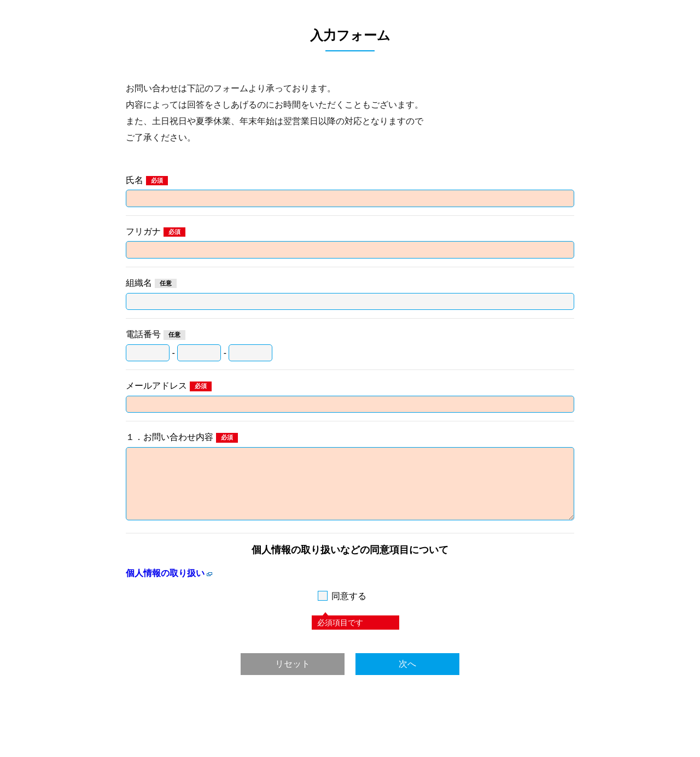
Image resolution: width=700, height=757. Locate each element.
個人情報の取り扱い (165, 573)
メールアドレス (156, 386)
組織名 (139, 283)
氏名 (135, 180)
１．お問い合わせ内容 (170, 437)
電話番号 (143, 334)
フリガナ (143, 231)
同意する (349, 596)
